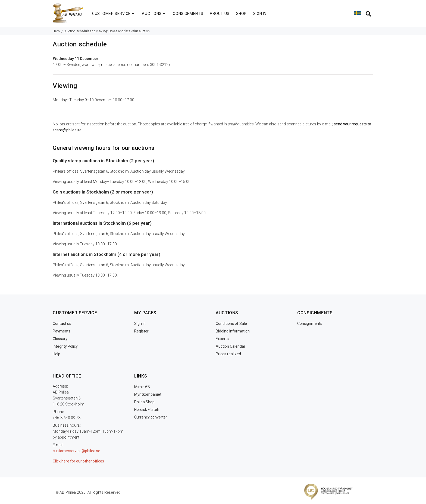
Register (141, 331)
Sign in (140, 324)
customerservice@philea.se (76, 451)
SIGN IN (260, 14)
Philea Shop (144, 402)
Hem (56, 31)
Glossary (60, 339)
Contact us (62, 324)
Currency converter (151, 417)
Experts (222, 339)
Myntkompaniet (148, 394)
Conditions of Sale (231, 324)
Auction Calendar (231, 346)
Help (57, 354)
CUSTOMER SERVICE (114, 14)
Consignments (310, 324)
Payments (62, 331)
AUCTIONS (154, 14)
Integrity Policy (65, 346)
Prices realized (228, 354)
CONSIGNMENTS (188, 14)
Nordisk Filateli (146, 410)
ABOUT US (220, 14)
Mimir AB (142, 387)
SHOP (241, 14)
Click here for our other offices (78, 461)
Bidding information (233, 331)
